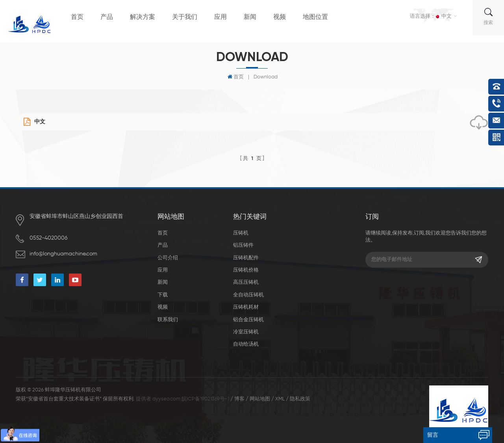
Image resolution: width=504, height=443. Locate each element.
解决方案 (143, 17)
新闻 (250, 17)
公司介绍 (168, 258)
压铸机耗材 (246, 307)
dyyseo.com (166, 399)
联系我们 (168, 320)
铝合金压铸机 (248, 320)
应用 (220, 17)
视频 (280, 17)
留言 (433, 435)
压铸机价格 (246, 270)
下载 (163, 295)
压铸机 (241, 233)
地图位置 (315, 17)
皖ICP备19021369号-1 (205, 399)
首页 (77, 17)
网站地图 (260, 399)
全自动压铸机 (248, 295)
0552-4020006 (48, 238)
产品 (107, 17)
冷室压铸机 (246, 332)
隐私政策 (300, 399)
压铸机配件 (246, 258)
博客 (239, 399)
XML (280, 399)
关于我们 (185, 17)
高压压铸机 (246, 282)
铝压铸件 (243, 245)
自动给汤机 (246, 344)
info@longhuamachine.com (63, 254)
